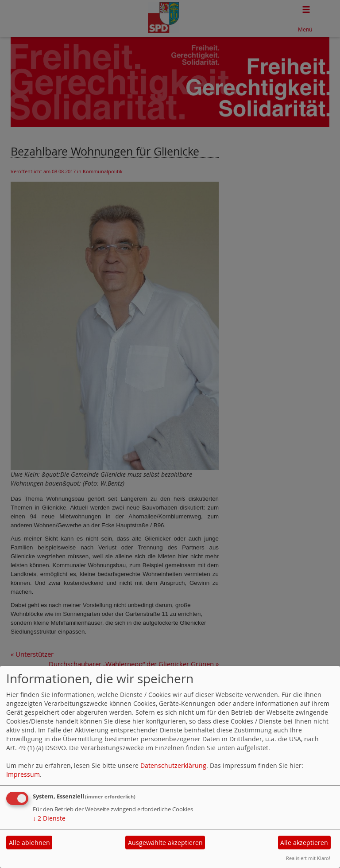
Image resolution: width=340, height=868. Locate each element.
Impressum (23, 774)
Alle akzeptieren (304, 843)
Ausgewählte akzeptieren (165, 843)
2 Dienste (49, 818)
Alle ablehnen (29, 843)
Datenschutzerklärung (173, 765)
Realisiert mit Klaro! (308, 858)
